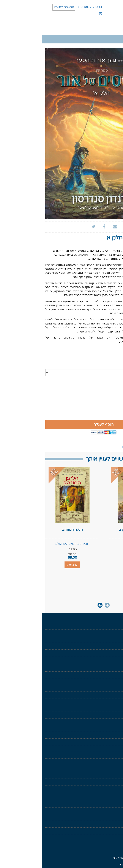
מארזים (116, 682)
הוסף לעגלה (61, 424)
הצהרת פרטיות (111, 817)
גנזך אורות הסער (110, 735)
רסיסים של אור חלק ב (93, 530)
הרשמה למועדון (22, 7)
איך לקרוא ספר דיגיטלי (107, 811)
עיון (118, 702)
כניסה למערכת (48, 7)
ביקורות (85, 447)
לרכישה (93, 565)
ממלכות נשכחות (111, 789)
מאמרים (115, 653)
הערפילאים (113, 749)
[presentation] (65, 605)
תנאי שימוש (113, 804)
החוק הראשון (112, 755)
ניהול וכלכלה (113, 708)
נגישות (116, 824)
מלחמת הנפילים (111, 742)
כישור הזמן (114, 762)
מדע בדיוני (114, 695)
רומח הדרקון (113, 782)
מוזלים (116, 675)
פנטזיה (116, 688)
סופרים (116, 646)
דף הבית (115, 626)
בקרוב (116, 639)
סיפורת (116, 715)
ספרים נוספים (105, 447)
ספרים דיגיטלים (111, 668)
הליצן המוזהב (30, 530)
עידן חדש (115, 728)
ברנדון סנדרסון (104, 245)
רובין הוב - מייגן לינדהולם (30, 544)
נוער (117, 722)
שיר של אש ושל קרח (108, 775)
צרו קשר (115, 831)
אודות (117, 633)
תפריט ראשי (105, 28)
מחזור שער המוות (110, 769)
